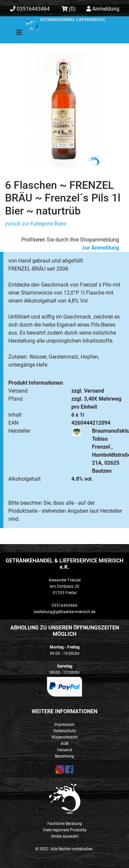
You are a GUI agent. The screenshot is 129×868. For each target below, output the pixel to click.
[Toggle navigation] (15, 34)
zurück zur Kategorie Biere (35, 224)
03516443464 (30, 9)
